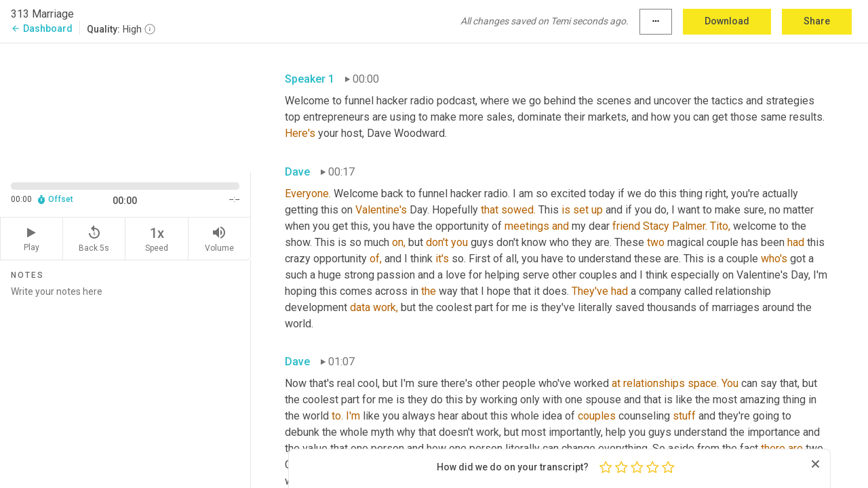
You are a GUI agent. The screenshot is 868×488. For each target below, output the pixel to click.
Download (727, 21)
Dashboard (42, 28)
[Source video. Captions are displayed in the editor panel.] (125, 106)
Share (817, 21)
